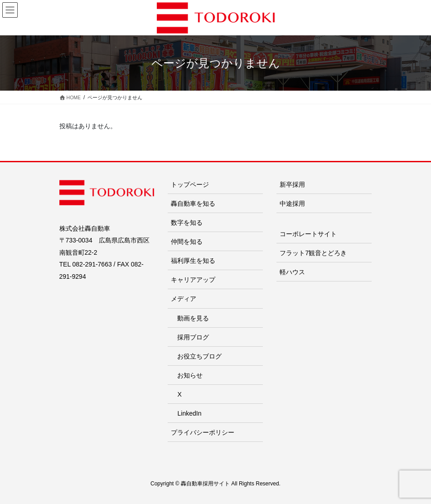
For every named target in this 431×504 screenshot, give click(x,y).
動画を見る (193, 318)
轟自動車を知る (193, 204)
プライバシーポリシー (203, 432)
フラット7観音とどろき (313, 253)
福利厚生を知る (193, 261)
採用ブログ (193, 337)
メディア (184, 299)
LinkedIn (189, 413)
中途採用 (292, 204)
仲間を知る (187, 242)
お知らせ (190, 375)
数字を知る (187, 223)
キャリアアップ (193, 280)
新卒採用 (292, 184)
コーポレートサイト (308, 234)
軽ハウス (292, 272)
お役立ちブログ (199, 356)
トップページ (190, 184)
